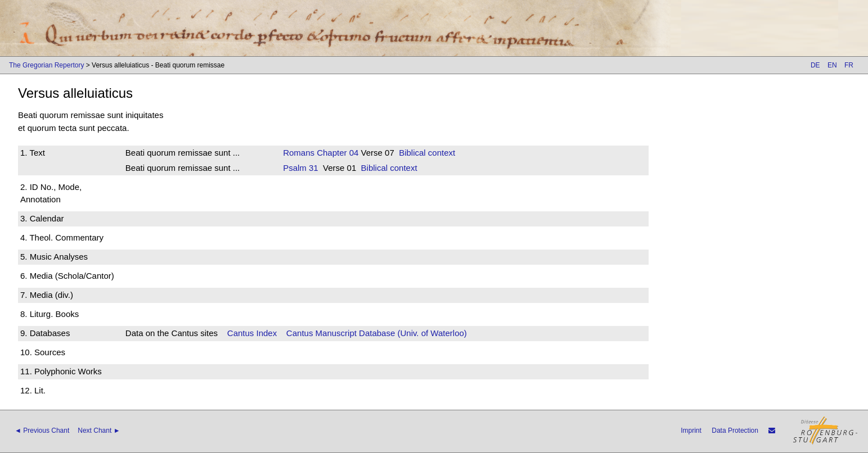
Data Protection (735, 431)
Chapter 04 (336, 153)
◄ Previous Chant (42, 431)
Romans (299, 153)
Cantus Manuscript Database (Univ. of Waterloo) (377, 333)
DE (815, 65)
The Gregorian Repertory (46, 65)
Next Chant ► (99, 431)
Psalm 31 (301, 168)
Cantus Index (252, 333)
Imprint (691, 431)
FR (849, 65)
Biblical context (427, 153)
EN (832, 65)
